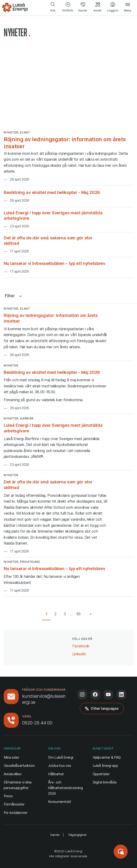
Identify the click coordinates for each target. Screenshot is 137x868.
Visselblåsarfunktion (19, 766)
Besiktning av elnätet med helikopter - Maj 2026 (52, 192)
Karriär (55, 835)
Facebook (81, 646)
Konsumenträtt (60, 802)
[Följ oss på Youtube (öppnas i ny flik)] (108, 695)
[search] (53, 7)
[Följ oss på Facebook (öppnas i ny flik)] (95, 695)
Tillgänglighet (77, 835)
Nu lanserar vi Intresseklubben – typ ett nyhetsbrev (54, 263)
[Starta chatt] (121, 852)
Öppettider (101, 774)
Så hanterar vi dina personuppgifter (18, 785)
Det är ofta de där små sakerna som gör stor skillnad (48, 241)
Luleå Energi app (105, 766)
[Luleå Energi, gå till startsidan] (15, 7)
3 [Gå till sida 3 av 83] (65, 614)
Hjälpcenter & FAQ (107, 757)
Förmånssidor (14, 804)
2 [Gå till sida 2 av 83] (55, 614)
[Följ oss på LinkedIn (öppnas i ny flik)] (121, 695)
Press (8, 796)
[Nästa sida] (90, 614)
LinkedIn (79, 654)
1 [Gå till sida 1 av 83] (47, 614)
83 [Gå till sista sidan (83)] (79, 614)
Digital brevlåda (105, 782)
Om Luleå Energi (61, 757)
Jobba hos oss (60, 766)
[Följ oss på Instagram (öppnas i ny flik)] (82, 695)
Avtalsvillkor (13, 774)
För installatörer (16, 813)
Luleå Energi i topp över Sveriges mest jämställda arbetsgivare (53, 215)
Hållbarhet (56, 774)
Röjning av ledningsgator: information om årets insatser (65, 143)
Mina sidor (12, 757)
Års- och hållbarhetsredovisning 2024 (65, 788)
